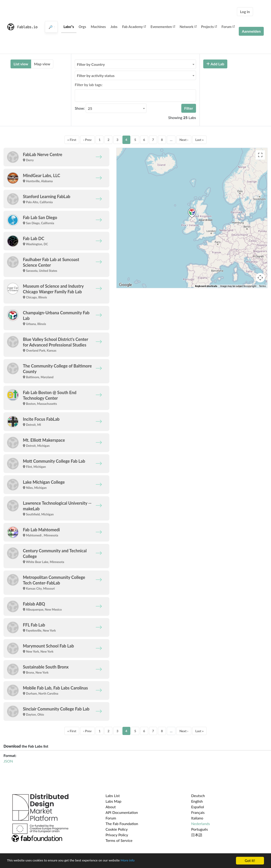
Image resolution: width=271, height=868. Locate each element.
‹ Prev (87, 140)
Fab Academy (134, 27)
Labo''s (69, 27)
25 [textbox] (90, 108)
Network (188, 27)
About (111, 807)
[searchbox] (78, 95)
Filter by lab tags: (89, 85)
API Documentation (122, 812)
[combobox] (135, 64)
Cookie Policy (117, 829)
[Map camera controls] (260, 278)
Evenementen (163, 27)
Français (198, 812)
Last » (200, 140)
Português (199, 829)
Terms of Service (119, 840)
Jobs (114, 27)
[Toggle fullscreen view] (260, 155)
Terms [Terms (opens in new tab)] (262, 286)
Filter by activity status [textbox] (96, 75)
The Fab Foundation (122, 824)
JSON (8, 761)
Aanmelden (251, 31)
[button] (192, 213)
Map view (42, 64)
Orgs (82, 27)
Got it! (250, 861)
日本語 (197, 835)
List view (21, 64)
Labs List (113, 796)
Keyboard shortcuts (206, 286)
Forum (228, 27)
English (197, 801)
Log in (245, 12)
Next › (184, 140)
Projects (209, 27)
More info (144, 861)
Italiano (197, 818)
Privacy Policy (117, 835)
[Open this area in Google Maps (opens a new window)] (125, 285)
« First (72, 140)
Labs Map (114, 801)
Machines (98, 27)
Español (198, 807)
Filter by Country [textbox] (91, 64)
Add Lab (215, 64)
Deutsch (198, 796)
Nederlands (200, 824)
